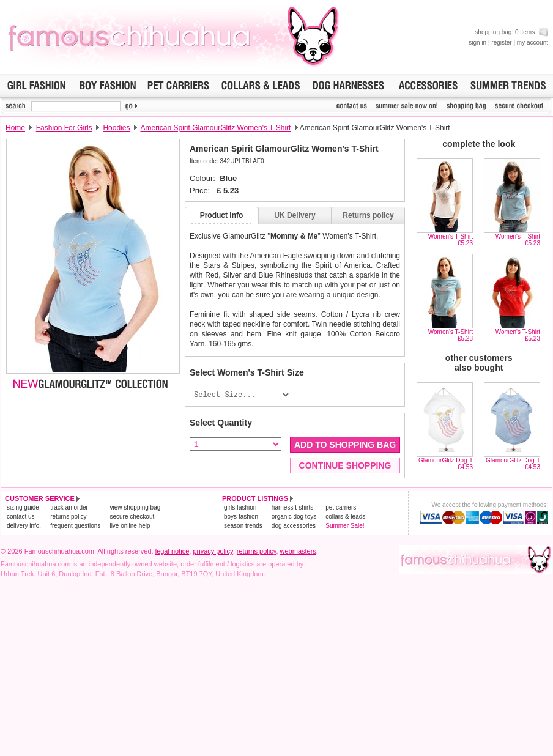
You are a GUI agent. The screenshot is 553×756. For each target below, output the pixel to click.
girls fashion (240, 508)
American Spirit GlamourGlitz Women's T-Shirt (215, 128)
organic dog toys (294, 517)
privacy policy (213, 552)
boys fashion (241, 517)
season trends (243, 526)
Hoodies (116, 128)
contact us (21, 517)
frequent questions (75, 526)
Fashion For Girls (64, 128)
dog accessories (294, 526)
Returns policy (368, 215)
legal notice (173, 552)
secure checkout (132, 517)
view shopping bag (135, 508)
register (501, 43)
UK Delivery (295, 215)
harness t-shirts (292, 508)
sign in (477, 43)
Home (15, 128)
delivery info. (24, 526)
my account (533, 43)
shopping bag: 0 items (511, 32)
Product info (222, 215)
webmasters (298, 552)
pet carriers (341, 508)
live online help (130, 526)
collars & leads (345, 517)
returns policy (68, 517)
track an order (69, 508)
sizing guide (23, 508)
